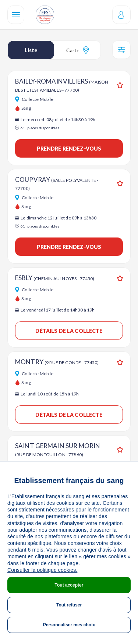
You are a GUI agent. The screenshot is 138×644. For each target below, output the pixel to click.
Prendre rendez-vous (69, 149)
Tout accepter (69, 585)
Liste (31, 50)
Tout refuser (69, 605)
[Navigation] (16, 15)
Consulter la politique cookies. (42, 570)
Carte (77, 50)
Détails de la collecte (69, 331)
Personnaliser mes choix (69, 625)
